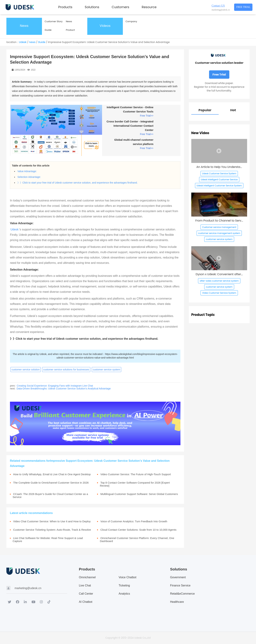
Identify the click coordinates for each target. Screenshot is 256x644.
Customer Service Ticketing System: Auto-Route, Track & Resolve (52, 530)
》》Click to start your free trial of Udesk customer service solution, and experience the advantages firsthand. (78, 183)
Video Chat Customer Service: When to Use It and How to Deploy (52, 521)
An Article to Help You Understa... (219, 167)
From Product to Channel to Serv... (219, 221)
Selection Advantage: (29, 177)
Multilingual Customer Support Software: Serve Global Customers (139, 494)
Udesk (23, 42)
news (32, 42)
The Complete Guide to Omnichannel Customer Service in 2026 (51, 483)
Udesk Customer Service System (219, 173)
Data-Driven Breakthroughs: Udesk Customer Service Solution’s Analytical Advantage (64, 389)
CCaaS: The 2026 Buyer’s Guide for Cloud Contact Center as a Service (50, 495)
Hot (233, 110)
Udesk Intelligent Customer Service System (219, 186)
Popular (205, 110)
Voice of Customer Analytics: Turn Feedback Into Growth (134, 521)
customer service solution (26, 370)
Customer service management (219, 227)
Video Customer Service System (219, 293)
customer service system (106, 370)
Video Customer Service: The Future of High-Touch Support (136, 474)
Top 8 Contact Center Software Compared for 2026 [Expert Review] (135, 484)
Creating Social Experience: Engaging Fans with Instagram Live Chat (55, 386)
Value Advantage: (27, 171)
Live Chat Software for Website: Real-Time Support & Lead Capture (48, 540)
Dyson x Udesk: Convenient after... (219, 274)
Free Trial (243, 7)
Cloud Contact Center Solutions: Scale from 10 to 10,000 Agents (138, 530)
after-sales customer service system (219, 281)
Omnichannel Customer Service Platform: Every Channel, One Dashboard (137, 540)
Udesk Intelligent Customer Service (219, 180)
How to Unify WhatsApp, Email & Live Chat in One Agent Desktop (52, 474)
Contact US (218, 6)
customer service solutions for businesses (66, 370)
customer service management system (219, 233)
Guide (42, 42)
